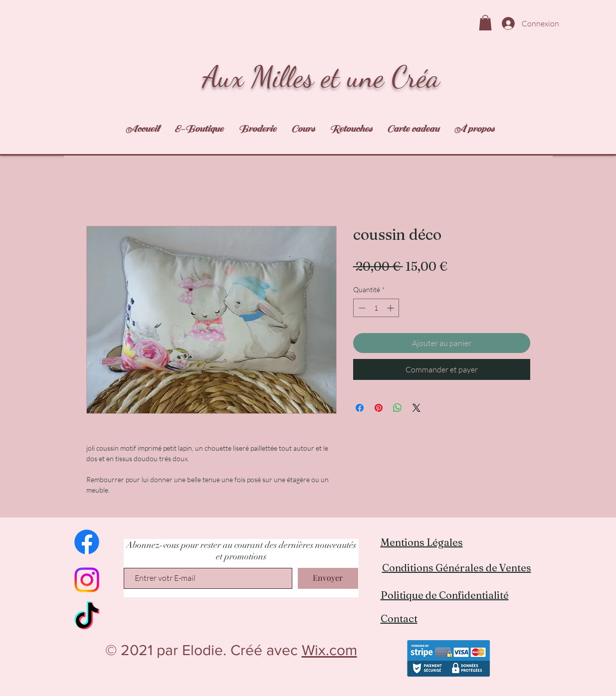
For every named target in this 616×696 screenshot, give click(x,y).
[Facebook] (87, 542)
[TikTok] (87, 618)
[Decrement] (361, 308)
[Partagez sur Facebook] (360, 408)
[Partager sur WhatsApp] (398, 408)
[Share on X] (416, 408)
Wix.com (329, 650)
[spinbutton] (376, 308)
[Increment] (391, 308)
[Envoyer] (328, 578)
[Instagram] (87, 580)
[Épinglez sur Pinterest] (379, 408)
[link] (485, 23)
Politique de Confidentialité (445, 595)
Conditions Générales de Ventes (457, 568)
